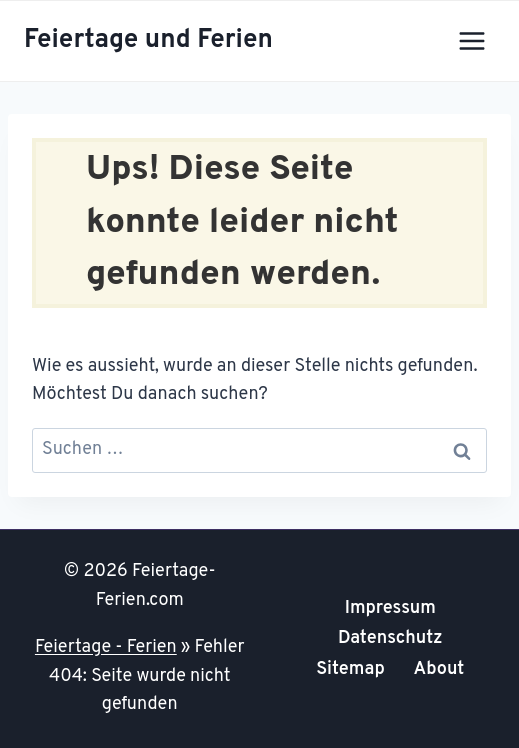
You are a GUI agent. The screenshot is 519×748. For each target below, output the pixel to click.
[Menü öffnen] (471, 40)
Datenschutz (390, 638)
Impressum (390, 608)
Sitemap (350, 669)
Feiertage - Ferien (106, 647)
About (439, 669)
